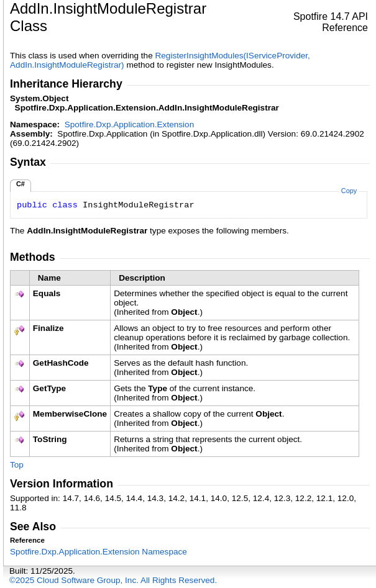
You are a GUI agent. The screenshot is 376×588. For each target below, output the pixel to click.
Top (17, 465)
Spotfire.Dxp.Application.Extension (130, 124)
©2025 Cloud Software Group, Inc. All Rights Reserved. (113, 580)
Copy (349, 191)
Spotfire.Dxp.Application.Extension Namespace (99, 552)
